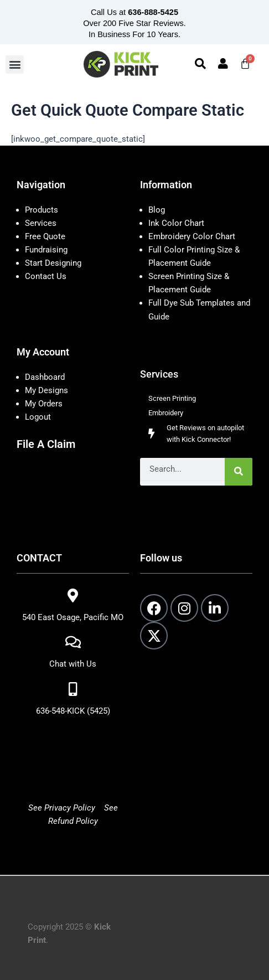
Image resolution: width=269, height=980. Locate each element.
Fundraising (46, 250)
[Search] (239, 472)
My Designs (46, 390)
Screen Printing (172, 398)
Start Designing (53, 263)
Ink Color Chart (176, 223)
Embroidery (166, 413)
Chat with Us (73, 664)
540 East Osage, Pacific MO (73, 617)
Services (41, 223)
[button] (15, 65)
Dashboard (45, 377)
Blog (157, 210)
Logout (38, 417)
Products (42, 210)
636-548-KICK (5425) (73, 711)
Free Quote (45, 236)
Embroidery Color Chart (193, 236)
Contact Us (46, 276)
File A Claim (46, 444)
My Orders (44, 404)
